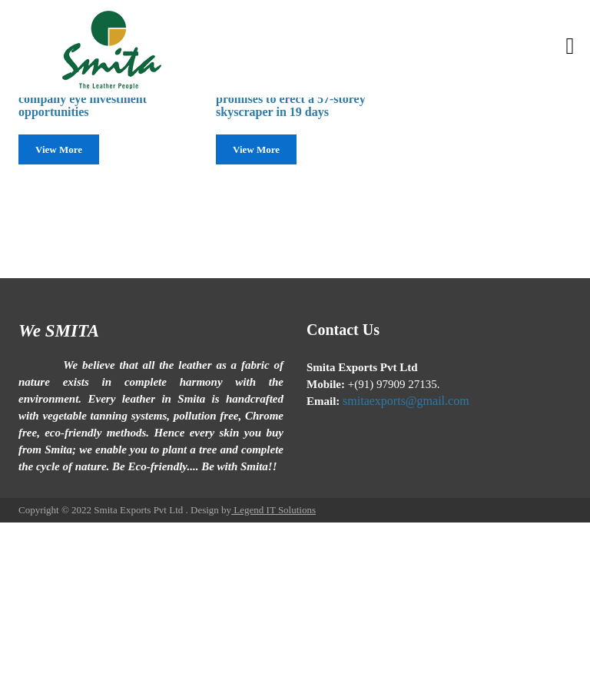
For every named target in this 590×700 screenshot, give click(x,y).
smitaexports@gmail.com (406, 401)
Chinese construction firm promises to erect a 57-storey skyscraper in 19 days (291, 98)
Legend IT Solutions (273, 510)
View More (59, 149)
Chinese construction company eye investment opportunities (83, 98)
